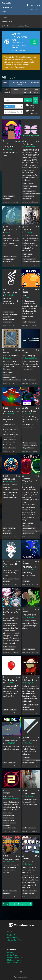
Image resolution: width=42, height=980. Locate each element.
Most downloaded (26, 91)
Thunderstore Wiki (14, 940)
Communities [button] (7, 3)
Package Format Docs (15, 958)
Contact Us (11, 935)
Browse (5, 17)
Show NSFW (32, 106)
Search (28, 100)
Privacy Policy (13, 937)
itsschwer (28, 864)
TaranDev (28, 743)
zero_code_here (11, 481)
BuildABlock (9, 413)
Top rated (36, 91)
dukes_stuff (29, 683)
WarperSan (9, 567)
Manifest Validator (14, 963)
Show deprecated (34, 112)
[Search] (13, 100)
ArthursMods (10, 861)
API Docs (11, 953)
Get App (34, 42)
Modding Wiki (7, 21)
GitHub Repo (12, 955)
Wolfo (27, 484)
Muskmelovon (30, 147)
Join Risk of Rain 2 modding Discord (16, 26)
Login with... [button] (31, 9)
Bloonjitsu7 (9, 683)
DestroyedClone (31, 358)
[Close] (37, 62)
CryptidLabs (9, 295)
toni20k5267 (10, 743)
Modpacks (35, 82)
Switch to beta (33, 5)
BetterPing (29, 569)
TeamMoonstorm (11, 799)
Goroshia (28, 232)
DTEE (27, 297)
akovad (8, 232)
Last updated (7, 91)
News (4, 12)
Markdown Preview (14, 960)
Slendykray (29, 796)
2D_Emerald (29, 413)
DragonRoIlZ (30, 617)
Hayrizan (8, 149)
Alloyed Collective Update (19, 83)
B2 (6, 615)
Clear (36, 100)
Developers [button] (6, 7)
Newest (16, 90)
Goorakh (8, 358)
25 (26, 904)
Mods (5, 82)
